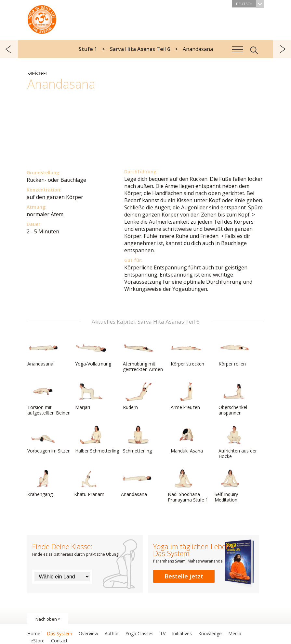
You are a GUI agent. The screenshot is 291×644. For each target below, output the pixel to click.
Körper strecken (187, 353)
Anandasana (43, 353)
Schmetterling (139, 440)
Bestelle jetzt (184, 576)
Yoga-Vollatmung (93, 353)
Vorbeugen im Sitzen (49, 440)
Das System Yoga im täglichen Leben (42, 18)
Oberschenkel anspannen (234, 399)
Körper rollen (234, 353)
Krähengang (43, 483)
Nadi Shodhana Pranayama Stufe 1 (188, 486)
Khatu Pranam (90, 483)
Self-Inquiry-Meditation (230, 486)
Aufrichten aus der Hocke (238, 442)
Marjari (91, 396)
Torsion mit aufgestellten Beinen (49, 399)
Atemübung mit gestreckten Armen (143, 355)
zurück (9, 49)
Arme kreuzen (186, 396)
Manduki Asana (187, 440)
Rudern (139, 396)
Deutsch (250, 4)
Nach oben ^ (48, 619)
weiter (282, 49)
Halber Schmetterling (97, 440)
